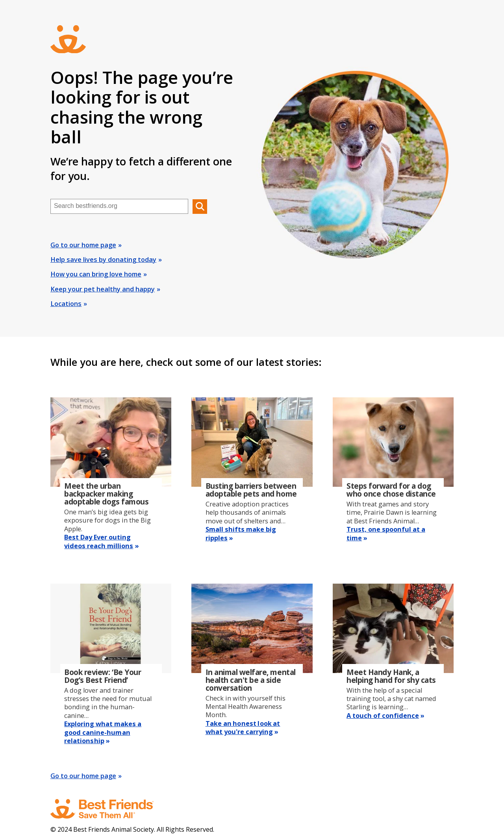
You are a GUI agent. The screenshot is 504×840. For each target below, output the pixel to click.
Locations (66, 304)
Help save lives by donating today (103, 260)
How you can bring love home (96, 274)
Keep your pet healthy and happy (103, 289)
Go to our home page (83, 245)
